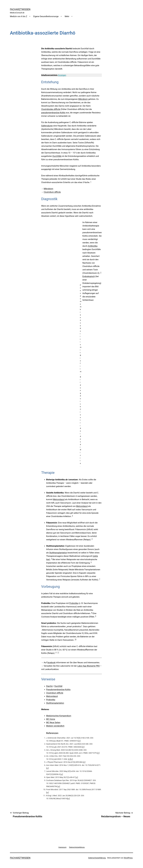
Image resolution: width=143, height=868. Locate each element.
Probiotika (74, 603)
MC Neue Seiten (53, 723)
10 (75, 639)
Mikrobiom (83, 99)
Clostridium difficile (52, 192)
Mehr (67, 16)
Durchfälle (57, 156)
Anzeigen (62, 75)
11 (58, 652)
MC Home (51, 719)
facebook (51, 663)
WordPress (128, 858)
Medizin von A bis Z (19, 16)
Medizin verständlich (55, 726)
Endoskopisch (89, 276)
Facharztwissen (20, 9)
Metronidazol (59, 499)
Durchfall (58, 686)
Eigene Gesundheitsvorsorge (46, 16)
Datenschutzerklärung (97, 858)
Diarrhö (49, 686)
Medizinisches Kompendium (59, 716)
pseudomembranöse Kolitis (53, 113)
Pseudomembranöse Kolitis (58, 690)
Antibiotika (93, 246)
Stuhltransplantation (58, 553)
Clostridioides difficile (51, 109)
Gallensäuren (47, 126)
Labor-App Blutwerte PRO (88, 666)
